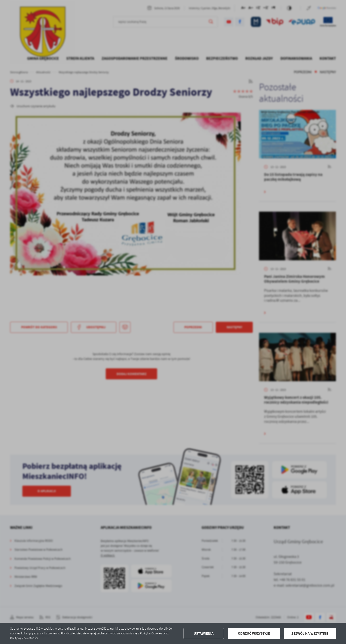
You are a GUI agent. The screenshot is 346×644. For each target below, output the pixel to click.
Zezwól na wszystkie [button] (310, 633)
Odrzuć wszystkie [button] (254, 633)
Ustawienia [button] (204, 633)
